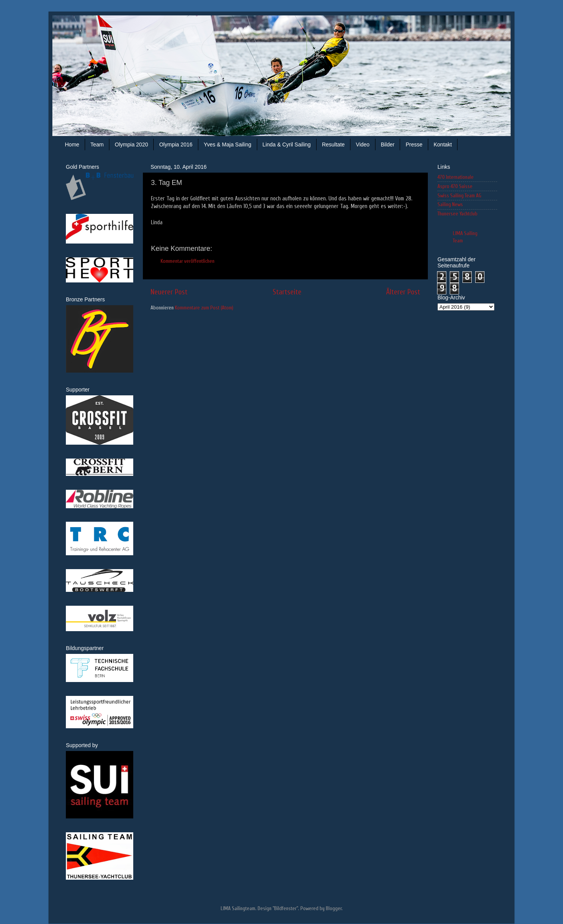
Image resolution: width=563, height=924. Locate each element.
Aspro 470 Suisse (455, 186)
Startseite (287, 292)
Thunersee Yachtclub (457, 214)
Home (72, 144)
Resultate (333, 144)
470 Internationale (456, 177)
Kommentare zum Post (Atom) (204, 308)
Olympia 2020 (131, 144)
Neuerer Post (169, 292)
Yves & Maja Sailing (228, 144)
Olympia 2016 (176, 144)
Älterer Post (403, 292)
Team (97, 144)
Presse (414, 144)
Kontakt (443, 144)
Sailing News (450, 205)
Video (363, 144)
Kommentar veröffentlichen (188, 261)
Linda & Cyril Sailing (287, 144)
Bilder (388, 144)
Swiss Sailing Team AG (459, 196)
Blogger (334, 909)
